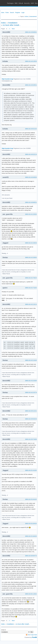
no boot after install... (12, 25)
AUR (32, 3)
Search (12, 13)
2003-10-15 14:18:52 (31, 470)
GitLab (21, 3)
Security (27, 3)
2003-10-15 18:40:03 (31, 536)
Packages (10, 3)
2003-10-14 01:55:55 (31, 61)
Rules (7, 13)
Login (23, 13)
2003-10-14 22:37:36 (31, 392)
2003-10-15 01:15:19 (31, 411)
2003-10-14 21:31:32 (31, 304)
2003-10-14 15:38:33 (31, 257)
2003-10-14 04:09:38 (31, 177)
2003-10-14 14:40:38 (31, 243)
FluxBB (34, 637)
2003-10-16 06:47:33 (31, 556)
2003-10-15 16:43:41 (31, 524)
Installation (13, 23)
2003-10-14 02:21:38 (31, 154)
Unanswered (33, 16)
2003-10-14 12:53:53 (31, 214)
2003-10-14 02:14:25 (31, 129)
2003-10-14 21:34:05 (31, 360)
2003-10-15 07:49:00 (31, 439)
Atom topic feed (32, 635)
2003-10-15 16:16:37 (31, 499)
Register (18, 13)
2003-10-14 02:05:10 (31, 85)
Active (26, 16)
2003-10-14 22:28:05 (31, 381)
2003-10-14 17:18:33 (31, 288)
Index (3, 13)
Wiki (16, 3)
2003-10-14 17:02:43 (31, 278)
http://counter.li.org (7, 79)
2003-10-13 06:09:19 (31, 32)
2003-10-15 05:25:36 (31, 419)
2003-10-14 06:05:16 (31, 202)
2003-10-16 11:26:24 (31, 594)
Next (13, 29)
